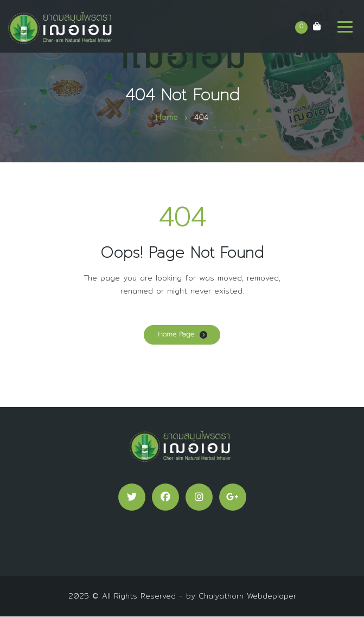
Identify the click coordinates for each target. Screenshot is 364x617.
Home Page (176, 334)
